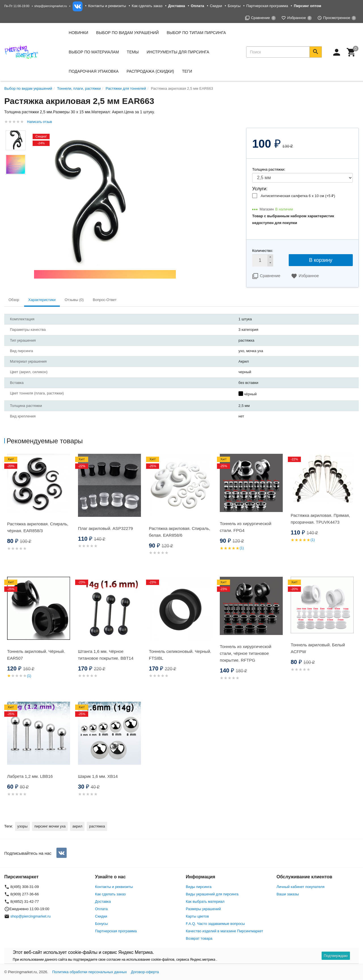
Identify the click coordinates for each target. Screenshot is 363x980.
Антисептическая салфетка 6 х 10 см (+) (298, 196)
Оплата (101, 909)
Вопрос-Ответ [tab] (105, 300)
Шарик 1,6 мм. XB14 (98, 776)
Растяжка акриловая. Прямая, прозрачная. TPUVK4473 (320, 519)
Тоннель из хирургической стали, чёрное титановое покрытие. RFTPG (246, 653)
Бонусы (234, 6)
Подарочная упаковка (94, 71)
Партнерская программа (267, 6)
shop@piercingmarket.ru (51, 6)
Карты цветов (197, 916)
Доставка (103, 901)
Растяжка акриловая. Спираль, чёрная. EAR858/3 (38, 527)
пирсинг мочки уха (50, 826)
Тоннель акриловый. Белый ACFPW (318, 648)
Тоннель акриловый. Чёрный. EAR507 (36, 655)
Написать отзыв (39, 122)
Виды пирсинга (199, 887)
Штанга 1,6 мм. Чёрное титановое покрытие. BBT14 (106, 655)
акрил (77, 826)
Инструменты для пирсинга (178, 52)
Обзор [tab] (14, 300)
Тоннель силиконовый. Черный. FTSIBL (180, 655)
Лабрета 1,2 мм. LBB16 (30, 776)
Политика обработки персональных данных (89, 972)
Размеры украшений (203, 909)
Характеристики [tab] (42, 300)
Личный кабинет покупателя (300, 887)
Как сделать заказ (147, 6)
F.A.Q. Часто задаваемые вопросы (215, 924)
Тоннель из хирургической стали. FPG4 (246, 527)
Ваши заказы (288, 894)
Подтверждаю (336, 956)
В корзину (321, 260)
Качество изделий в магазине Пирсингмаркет (224, 931)
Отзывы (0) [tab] (74, 300)
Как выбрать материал (205, 901)
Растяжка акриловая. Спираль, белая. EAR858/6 (180, 532)
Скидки (216, 6)
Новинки (78, 33)
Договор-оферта (145, 972)
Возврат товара (199, 938)
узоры (22, 826)
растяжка (97, 826)
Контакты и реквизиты (107, 6)
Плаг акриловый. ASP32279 (105, 528)
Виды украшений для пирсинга (212, 894)
